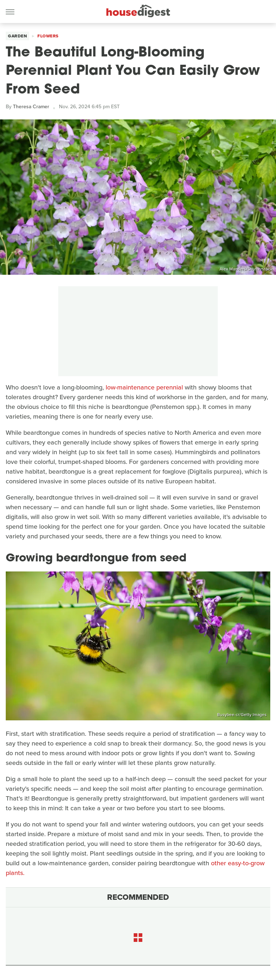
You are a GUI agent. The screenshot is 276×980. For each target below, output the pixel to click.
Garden (17, 36)
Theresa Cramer (31, 107)
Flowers (48, 36)
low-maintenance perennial (144, 387)
